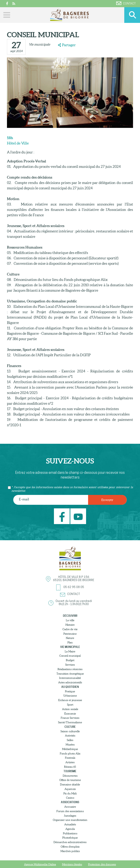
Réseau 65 (70, 767)
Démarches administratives (70, 842)
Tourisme (70, 771)
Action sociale (70, 709)
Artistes (70, 762)
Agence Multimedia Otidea (40, 864)
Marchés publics (70, 851)
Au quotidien (70, 687)
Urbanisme (70, 696)
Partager (69, 45)
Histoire (70, 625)
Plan (70, 642)
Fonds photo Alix (70, 753)
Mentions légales (72, 864)
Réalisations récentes (70, 669)
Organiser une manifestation (70, 820)
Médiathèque (70, 749)
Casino (70, 798)
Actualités (70, 824)
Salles (70, 740)
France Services (70, 718)
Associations (70, 802)
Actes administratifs (70, 682)
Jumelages (70, 816)
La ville (70, 620)
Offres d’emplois (70, 847)
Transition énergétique (70, 674)
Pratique (70, 691)
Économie (70, 714)
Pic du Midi (70, 793)
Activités (70, 736)
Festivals (70, 758)
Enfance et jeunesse (70, 700)
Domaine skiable (70, 784)
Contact (126, 3)
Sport (70, 705)
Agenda (70, 829)
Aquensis (70, 789)
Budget (70, 660)
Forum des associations (70, 811)
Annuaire (70, 807)
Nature (70, 638)
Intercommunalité (70, 678)
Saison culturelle (70, 731)
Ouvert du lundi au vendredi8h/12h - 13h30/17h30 (74, 603)
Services (70, 665)
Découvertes (70, 776)
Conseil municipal (70, 656)
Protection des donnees (102, 864)
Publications (70, 833)
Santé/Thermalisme (70, 722)
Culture (70, 727)
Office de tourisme (70, 780)
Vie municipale (39, 44)
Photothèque (70, 838)
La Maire (70, 651)
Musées (70, 744)
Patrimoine (70, 634)
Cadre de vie (70, 629)
